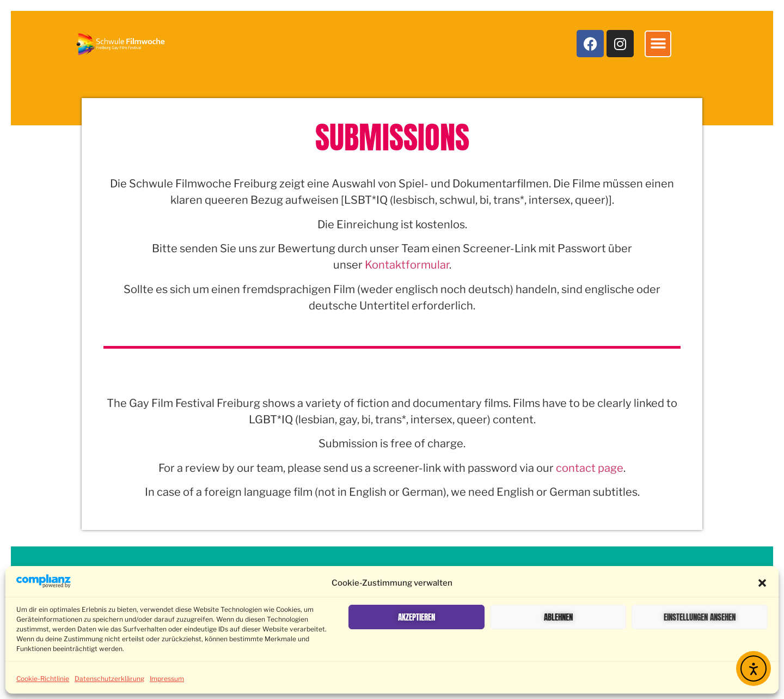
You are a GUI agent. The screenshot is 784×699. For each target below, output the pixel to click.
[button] (762, 583)
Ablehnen (558, 617)
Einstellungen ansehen (700, 617)
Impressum (167, 679)
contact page (590, 468)
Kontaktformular (407, 265)
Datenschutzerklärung (109, 679)
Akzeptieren (416, 617)
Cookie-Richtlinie (43, 679)
